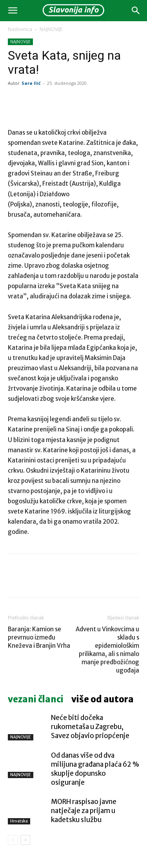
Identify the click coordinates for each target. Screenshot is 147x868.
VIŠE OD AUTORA (103, 699)
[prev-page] (13, 840)
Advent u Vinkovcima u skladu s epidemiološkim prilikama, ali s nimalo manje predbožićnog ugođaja (107, 650)
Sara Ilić (31, 83)
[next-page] (25, 840)
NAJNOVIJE (51, 29)
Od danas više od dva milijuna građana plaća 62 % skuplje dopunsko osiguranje (95, 769)
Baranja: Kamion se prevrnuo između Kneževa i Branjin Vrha (39, 637)
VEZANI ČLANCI (36, 699)
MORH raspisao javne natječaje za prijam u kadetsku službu (84, 811)
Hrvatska (19, 821)
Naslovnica (20, 29)
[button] (13, 11)
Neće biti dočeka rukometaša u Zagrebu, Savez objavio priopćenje (90, 727)
